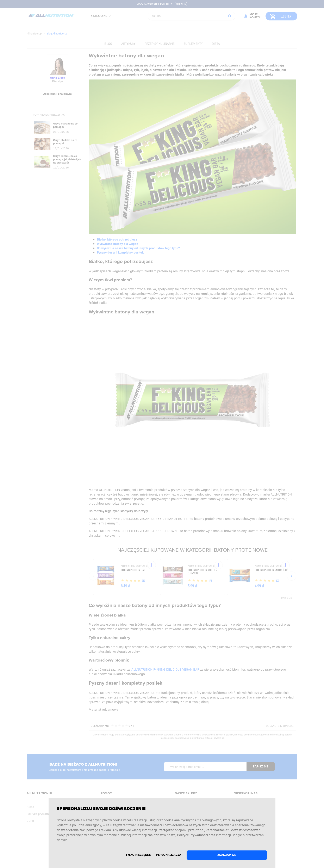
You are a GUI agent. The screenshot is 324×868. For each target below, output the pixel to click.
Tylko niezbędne (138, 855)
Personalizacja (169, 855)
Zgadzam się (227, 855)
